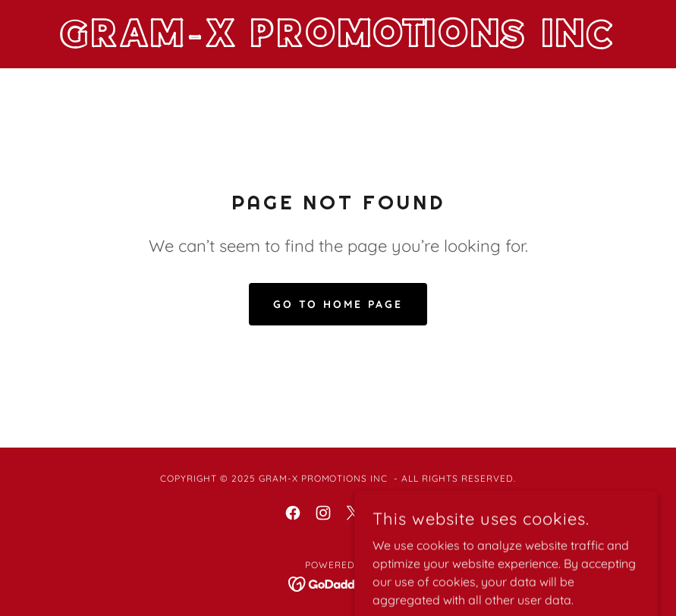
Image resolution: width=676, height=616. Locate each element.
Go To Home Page (338, 304)
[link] (338, 42)
